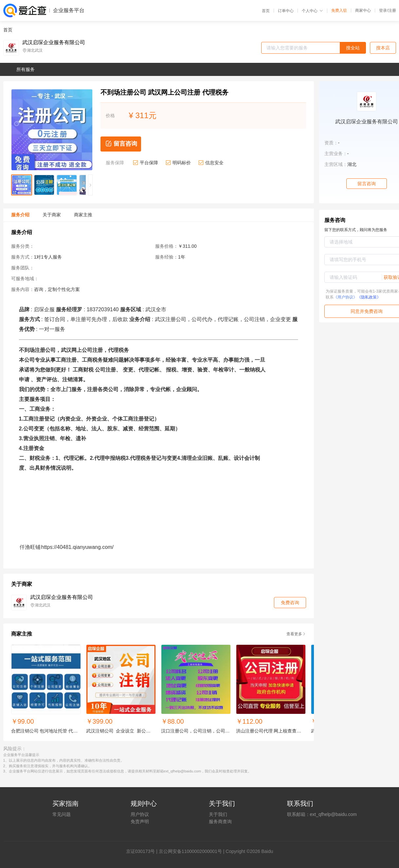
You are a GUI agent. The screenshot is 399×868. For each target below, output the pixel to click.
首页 (266, 11)
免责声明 (140, 822)
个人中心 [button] (312, 11)
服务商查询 (220, 822)
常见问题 (62, 814)
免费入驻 (339, 10)
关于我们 (218, 814)
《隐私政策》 (369, 297)
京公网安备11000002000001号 (190, 851)
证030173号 (143, 851)
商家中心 (363, 10)
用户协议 (140, 814)
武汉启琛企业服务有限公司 (54, 43)
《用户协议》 (345, 297)
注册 (392, 10)
